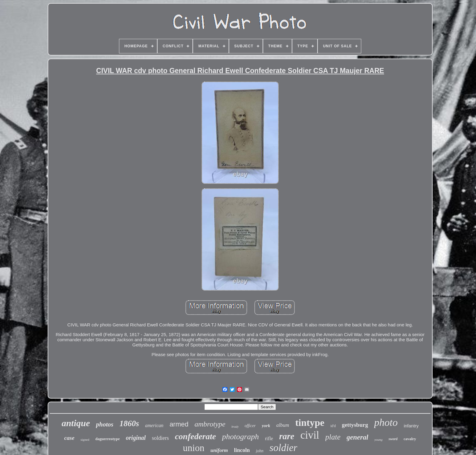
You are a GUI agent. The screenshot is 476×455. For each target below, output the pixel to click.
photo (386, 422)
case (69, 438)
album (283, 425)
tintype (310, 423)
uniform (219, 450)
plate (333, 437)
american (154, 425)
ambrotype (210, 424)
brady (235, 427)
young (378, 440)
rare (287, 436)
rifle (269, 438)
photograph (240, 437)
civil (310, 435)
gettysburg (355, 425)
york (266, 426)
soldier (284, 448)
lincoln (242, 450)
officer (250, 426)
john (260, 451)
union (194, 448)
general (358, 437)
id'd (333, 426)
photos (105, 424)
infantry (411, 426)
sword (393, 439)
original (136, 438)
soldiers (160, 438)
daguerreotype (108, 439)
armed (179, 424)
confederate (195, 436)
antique (76, 423)
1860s (129, 423)
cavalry (410, 439)
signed (85, 440)
